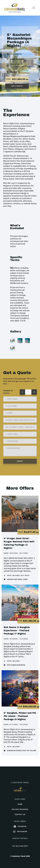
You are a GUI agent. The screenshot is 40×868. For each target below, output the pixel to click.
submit (20, 461)
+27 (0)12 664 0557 (20, 846)
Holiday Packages (20, 809)
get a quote (17, 86)
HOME (20, 804)
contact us (20, 814)
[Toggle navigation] (34, 8)
